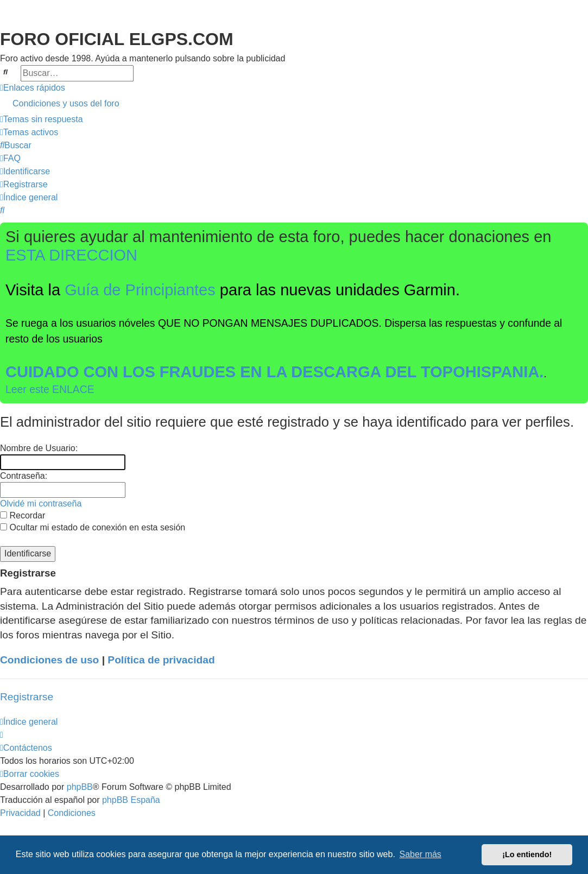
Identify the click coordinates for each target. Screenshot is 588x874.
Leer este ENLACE (50, 389)
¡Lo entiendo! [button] (527, 854)
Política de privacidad (161, 660)
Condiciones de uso (49, 660)
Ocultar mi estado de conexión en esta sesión (93, 527)
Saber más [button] (421, 854)
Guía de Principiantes (140, 290)
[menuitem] (294, 104)
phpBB (80, 787)
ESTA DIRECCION (71, 255)
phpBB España (131, 800)
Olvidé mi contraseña (41, 503)
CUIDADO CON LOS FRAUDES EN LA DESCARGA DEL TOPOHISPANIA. (274, 372)
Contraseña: (24, 476)
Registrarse (27, 697)
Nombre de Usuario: (39, 448)
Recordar (23, 515)
